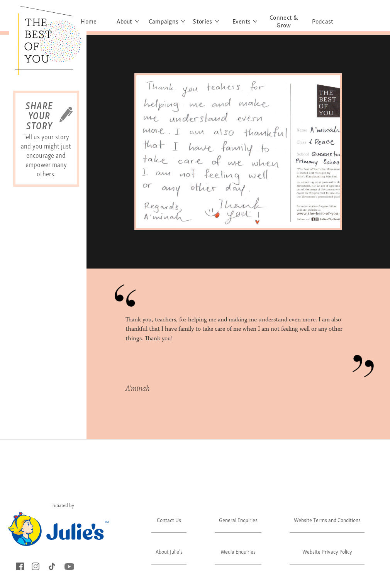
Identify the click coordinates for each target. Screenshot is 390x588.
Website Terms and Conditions (327, 520)
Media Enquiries (238, 551)
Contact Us (169, 520)
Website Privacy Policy (327, 551)
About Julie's (169, 551)
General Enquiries (238, 520)
